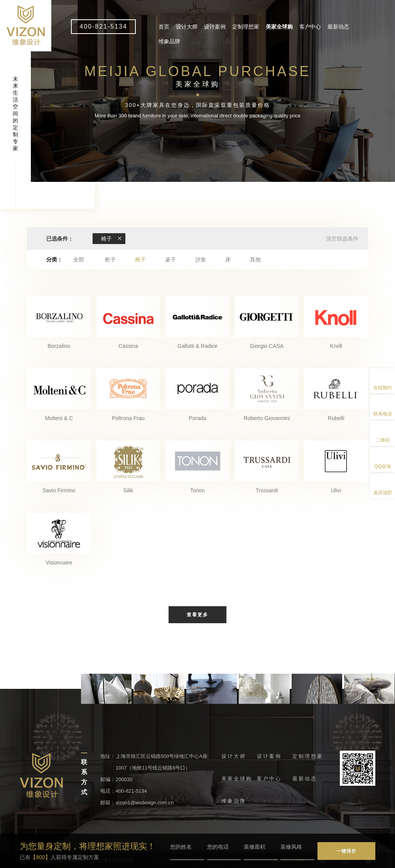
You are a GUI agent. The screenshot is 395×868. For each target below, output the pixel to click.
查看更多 (197, 615)
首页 (164, 27)
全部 (79, 259)
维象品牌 (169, 41)
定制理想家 (246, 27)
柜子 (110, 259)
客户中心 (310, 27)
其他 (255, 259)
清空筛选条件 (342, 239)
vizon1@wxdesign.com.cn (145, 803)
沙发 (201, 259)
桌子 (170, 259)
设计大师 (187, 27)
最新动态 (338, 27)
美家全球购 (279, 27)
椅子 (140, 259)
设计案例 (215, 27)
